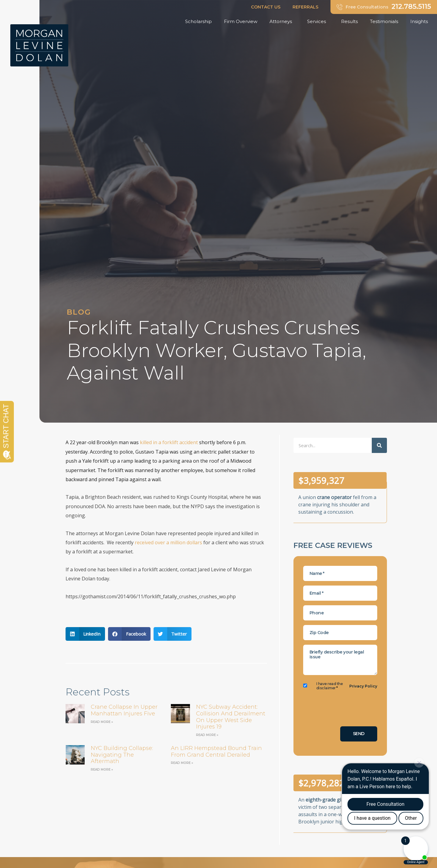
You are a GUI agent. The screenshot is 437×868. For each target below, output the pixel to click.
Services (318, 22)
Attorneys (282, 22)
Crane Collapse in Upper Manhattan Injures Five (124, 710)
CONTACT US (266, 7)
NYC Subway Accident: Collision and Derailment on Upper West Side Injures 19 (231, 717)
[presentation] (349, 710)
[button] (85, 634)
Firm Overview (241, 21)
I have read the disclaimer (330, 686)
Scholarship (198, 21)
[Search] (379, 445)
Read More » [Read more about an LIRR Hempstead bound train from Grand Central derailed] (182, 763)
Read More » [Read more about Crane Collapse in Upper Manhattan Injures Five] (102, 722)
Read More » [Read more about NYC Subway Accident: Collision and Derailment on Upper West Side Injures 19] (207, 735)
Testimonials (384, 21)
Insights (421, 22)
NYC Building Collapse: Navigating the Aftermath (122, 755)
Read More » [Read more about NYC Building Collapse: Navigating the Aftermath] (102, 770)
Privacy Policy (363, 686)
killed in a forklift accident (169, 442)
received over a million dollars (168, 542)
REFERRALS (305, 7)
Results (349, 21)
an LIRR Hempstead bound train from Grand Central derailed (216, 751)
